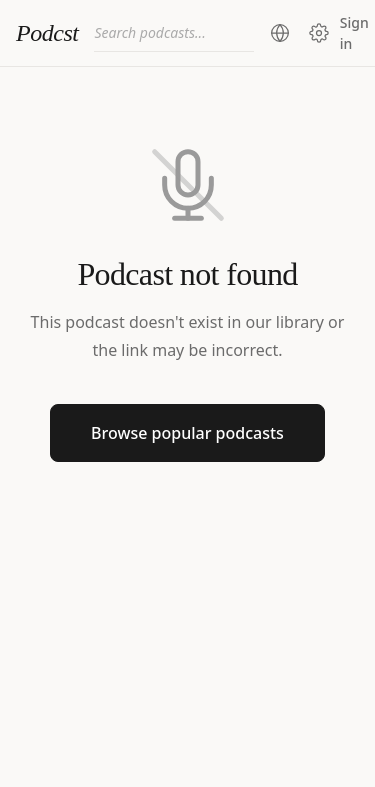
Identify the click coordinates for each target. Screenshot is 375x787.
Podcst (47, 33)
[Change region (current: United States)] (280, 33)
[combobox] (174, 33)
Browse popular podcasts (187, 433)
